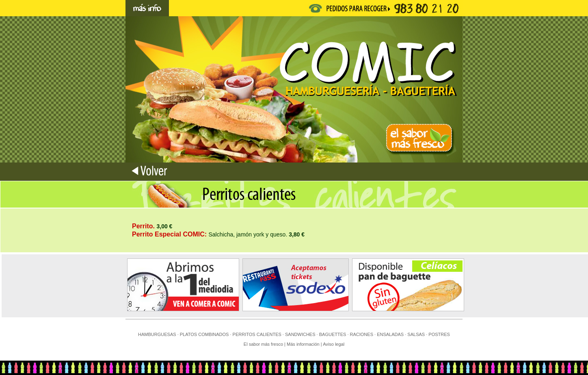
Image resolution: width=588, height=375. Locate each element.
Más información (304, 344)
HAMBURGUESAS (157, 334)
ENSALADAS (390, 334)
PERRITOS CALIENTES (257, 334)
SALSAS (416, 334)
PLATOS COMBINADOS (204, 334)
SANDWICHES (300, 334)
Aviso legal (334, 344)
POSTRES (439, 334)
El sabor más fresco (263, 344)
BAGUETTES (333, 334)
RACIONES (362, 334)
